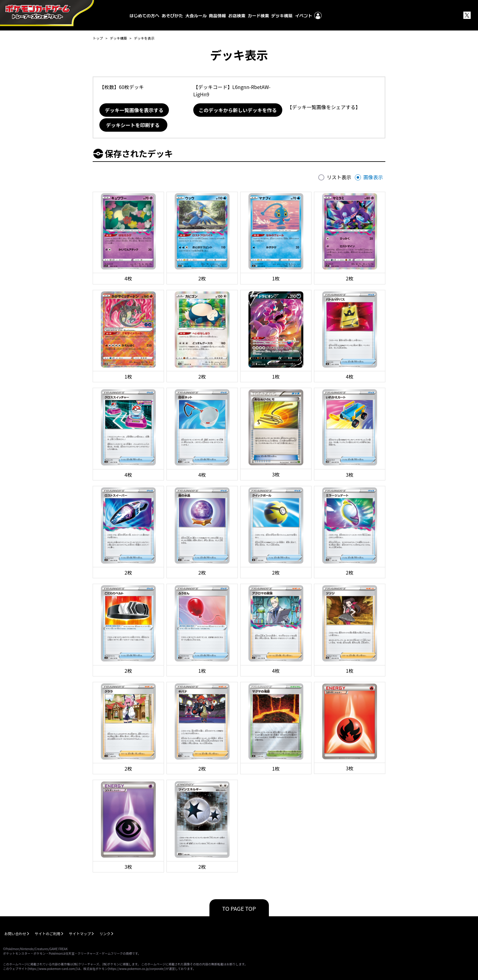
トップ (98, 38)
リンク (105, 934)
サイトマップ (80, 934)
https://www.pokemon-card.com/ (52, 969)
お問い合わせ (15, 934)
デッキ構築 (118, 38)
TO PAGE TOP (239, 908)
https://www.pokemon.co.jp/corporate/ (137, 969)
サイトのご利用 (48, 934)
